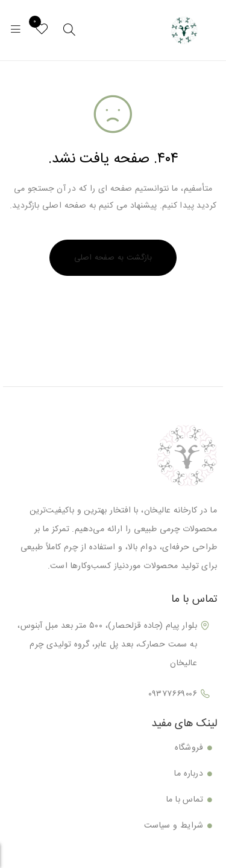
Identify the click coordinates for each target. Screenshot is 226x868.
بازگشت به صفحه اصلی (113, 258)
